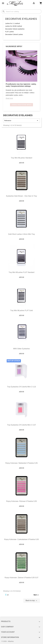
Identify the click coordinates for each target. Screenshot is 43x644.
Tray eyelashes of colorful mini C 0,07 (21, 425)
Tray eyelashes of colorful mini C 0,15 (21, 387)
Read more (9, 98)
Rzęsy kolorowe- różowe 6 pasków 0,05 (22, 501)
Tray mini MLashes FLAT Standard (21, 272)
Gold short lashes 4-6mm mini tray (21, 234)
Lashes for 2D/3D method (14, 26)
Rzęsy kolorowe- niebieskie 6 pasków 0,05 (22, 463)
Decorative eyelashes (21, 19)
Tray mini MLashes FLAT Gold (22, 310)
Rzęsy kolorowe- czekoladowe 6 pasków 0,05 (22, 539)
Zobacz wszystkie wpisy (22, 105)
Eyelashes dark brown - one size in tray (21, 196)
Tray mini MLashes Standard (21, 158)
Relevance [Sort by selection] (21, 121)
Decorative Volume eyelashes (15, 29)
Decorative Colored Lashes (14, 34)
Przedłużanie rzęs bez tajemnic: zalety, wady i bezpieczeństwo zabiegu (21, 85)
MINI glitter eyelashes (21, 349)
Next (36, 595)
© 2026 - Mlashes (8, 641)
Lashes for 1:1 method (12, 23)
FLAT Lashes (9, 32)
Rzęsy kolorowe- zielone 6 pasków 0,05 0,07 (22, 578)
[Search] (21, 12)
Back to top (32, 601)
